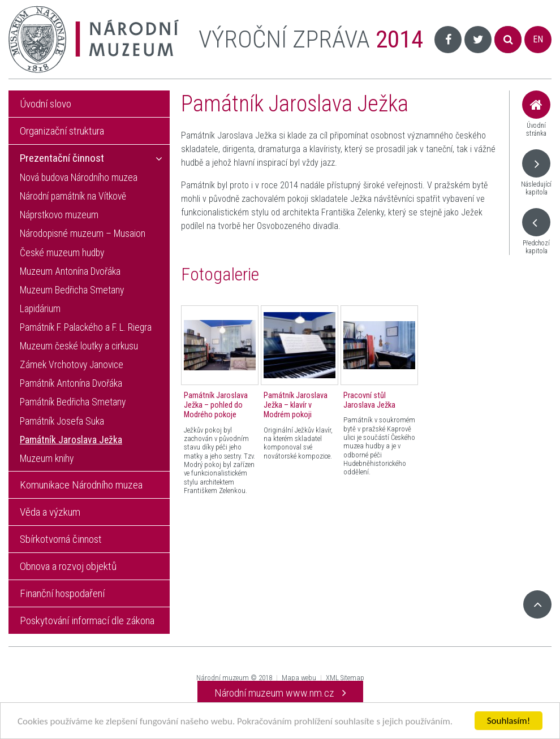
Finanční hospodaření (62, 593)
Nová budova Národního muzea (79, 178)
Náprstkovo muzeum (59, 215)
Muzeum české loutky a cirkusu (79, 346)
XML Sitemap (345, 678)
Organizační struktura (62, 131)
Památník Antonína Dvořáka (71, 383)
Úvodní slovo (46, 104)
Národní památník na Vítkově (73, 196)
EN (538, 39)
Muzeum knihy (47, 459)
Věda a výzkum (50, 512)
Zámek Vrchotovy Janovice (72, 365)
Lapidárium (40, 309)
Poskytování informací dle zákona (87, 621)
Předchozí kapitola (536, 232)
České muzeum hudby (62, 253)
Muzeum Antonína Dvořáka (70, 271)
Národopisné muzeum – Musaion (83, 234)
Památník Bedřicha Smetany (73, 402)
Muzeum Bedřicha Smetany (72, 290)
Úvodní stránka (536, 114)
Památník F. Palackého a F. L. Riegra (86, 327)
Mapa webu (299, 678)
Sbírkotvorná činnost (61, 539)
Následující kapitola (536, 173)
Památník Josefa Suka (62, 421)
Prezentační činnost (62, 158)
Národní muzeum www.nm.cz (280, 693)
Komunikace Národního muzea (81, 485)
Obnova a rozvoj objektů (68, 566)
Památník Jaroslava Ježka (71, 440)
